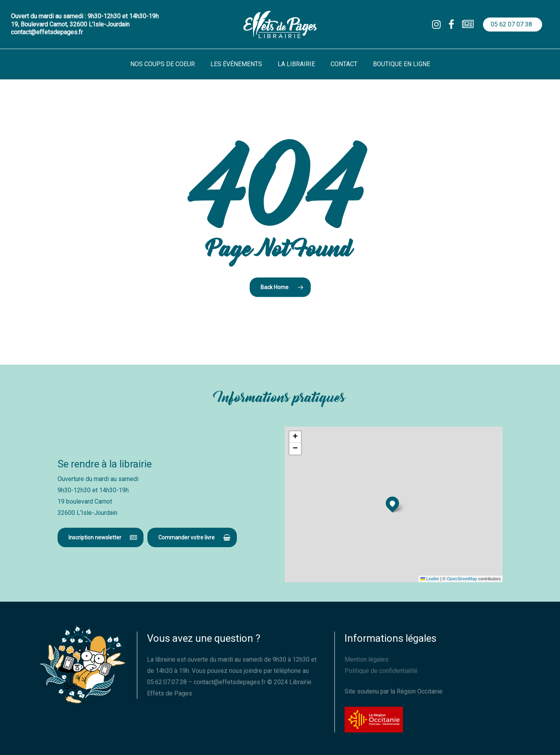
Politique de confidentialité (381, 671)
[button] (101, 537)
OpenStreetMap (462, 579)
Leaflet (430, 579)
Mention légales (367, 659)
